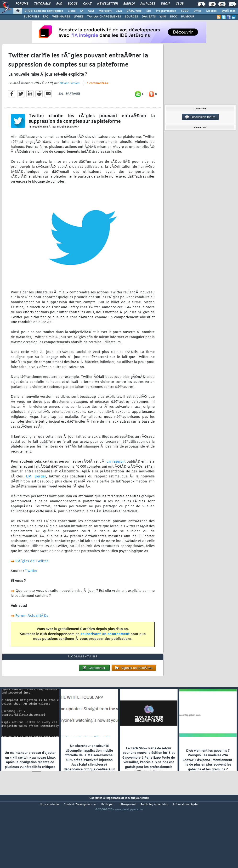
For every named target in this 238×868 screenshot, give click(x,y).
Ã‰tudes (148, 4)
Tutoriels (42, 4)
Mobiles (211, 11)
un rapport (116, 472)
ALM (91, 11)
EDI (149, 11)
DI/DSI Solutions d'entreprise (44, 11)
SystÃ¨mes (229, 11)
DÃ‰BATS (149, 17)
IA (82, 11)
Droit (165, 4)
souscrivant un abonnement (105, 644)
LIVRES (79, 17)
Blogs (73, 4)
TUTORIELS (31, 17)
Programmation (166, 11)
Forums (22, 4)
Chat (87, 4)
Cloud (72, 11)
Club (180, 4)
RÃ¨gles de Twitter (32, 571)
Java (119, 11)
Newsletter (107, 4)
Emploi (129, 4)
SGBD (185, 11)
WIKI (163, 17)
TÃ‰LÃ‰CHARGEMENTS (104, 17)
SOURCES (131, 17)
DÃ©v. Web (134, 11)
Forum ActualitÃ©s (32, 626)
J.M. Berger (36, 486)
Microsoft (105, 11)
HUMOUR (188, 17)
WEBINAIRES (61, 17)
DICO (174, 17)
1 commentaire (97, 93)
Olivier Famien (69, 93)
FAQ (59, 4)
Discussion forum (200, 117)
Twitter (31, 581)
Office (197, 11)
